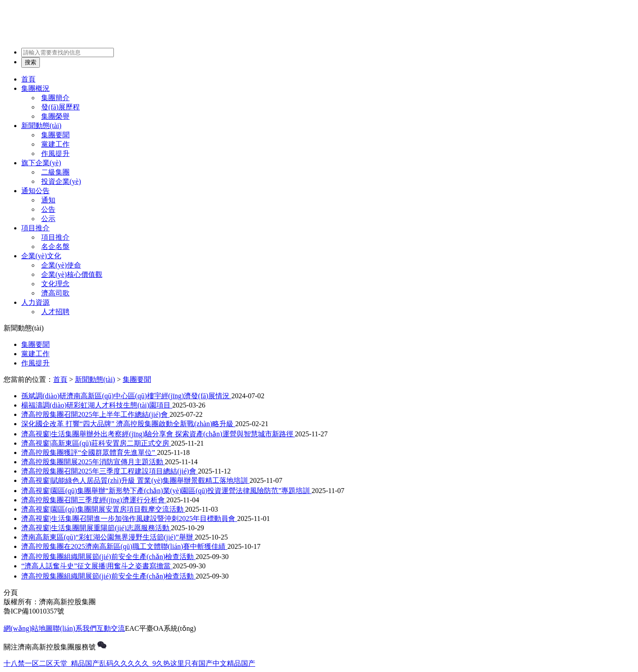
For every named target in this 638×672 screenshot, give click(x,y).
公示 (48, 219)
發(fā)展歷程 (60, 107)
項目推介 (35, 228)
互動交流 (111, 628)
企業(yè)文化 (41, 256)
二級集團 (55, 172)
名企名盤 (55, 247)
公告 (48, 209)
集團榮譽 (55, 116)
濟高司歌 (55, 293)
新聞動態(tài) (41, 126)
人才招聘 (55, 312)
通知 (48, 200)
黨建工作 (55, 144)
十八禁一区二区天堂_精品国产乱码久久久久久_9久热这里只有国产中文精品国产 (129, 663)
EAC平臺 (139, 628)
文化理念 (55, 284)
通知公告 (35, 191)
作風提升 (55, 153)
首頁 (28, 79)
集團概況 (35, 88)
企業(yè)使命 (61, 265)
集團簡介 (55, 98)
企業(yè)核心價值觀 (72, 274)
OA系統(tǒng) (175, 628)
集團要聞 (55, 135)
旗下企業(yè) (41, 163)
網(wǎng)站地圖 (28, 628)
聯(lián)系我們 (75, 628)
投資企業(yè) (61, 181)
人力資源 (35, 302)
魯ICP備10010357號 (34, 611)
